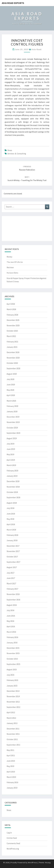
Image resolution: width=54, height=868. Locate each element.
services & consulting (17, 154)
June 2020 (11, 385)
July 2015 (10, 675)
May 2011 (10, 750)
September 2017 (13, 562)
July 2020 (10, 379)
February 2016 (12, 637)
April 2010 (11, 772)
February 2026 (12, 315)
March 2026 (11, 309)
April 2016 (11, 626)
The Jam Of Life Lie (15, 262)
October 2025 (12, 331)
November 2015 (13, 653)
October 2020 (12, 363)
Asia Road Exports (13, 3)
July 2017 (10, 573)
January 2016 (12, 643)
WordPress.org (13, 849)
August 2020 (12, 374)
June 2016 (11, 616)
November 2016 (13, 594)
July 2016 (10, 610)
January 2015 (12, 686)
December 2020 (13, 352)
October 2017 (12, 557)
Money (9, 257)
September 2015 (13, 664)
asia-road (36, 49)
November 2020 (13, 358)
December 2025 (13, 320)
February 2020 (12, 406)
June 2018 (11, 514)
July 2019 (10, 444)
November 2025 (13, 325)
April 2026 (11, 304)
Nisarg (48, 863)
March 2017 (11, 583)
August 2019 (12, 438)
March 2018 (11, 530)
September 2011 (13, 745)
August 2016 (12, 605)
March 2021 (11, 336)
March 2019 (11, 465)
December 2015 (13, 648)
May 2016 (10, 621)
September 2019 (13, 433)
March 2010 (11, 777)
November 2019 (13, 422)
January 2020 (12, 411)
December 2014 (13, 691)
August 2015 (12, 669)
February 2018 (12, 535)
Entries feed (12, 838)
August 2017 (12, 567)
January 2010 (12, 788)
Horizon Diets (12, 273)
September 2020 (13, 368)
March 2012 (11, 718)
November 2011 (13, 734)
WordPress (33, 863)
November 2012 (13, 702)
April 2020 (11, 395)
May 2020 (10, 390)
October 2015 (12, 659)
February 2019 (12, 471)
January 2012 (12, 723)
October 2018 (12, 492)
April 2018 (11, 524)
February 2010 (12, 782)
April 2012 (11, 712)
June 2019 (11, 449)
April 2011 (11, 755)
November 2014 (13, 696)
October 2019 (12, 428)
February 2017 (12, 589)
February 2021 (12, 342)
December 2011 (13, 729)
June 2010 (11, 761)
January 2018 (12, 540)
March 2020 (11, 401)
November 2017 (13, 551)
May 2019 (10, 454)
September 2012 (13, 707)
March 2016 (11, 632)
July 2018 (10, 508)
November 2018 (13, 487)
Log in (9, 833)
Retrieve (10, 267)
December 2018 (13, 481)
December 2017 (13, 546)
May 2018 (10, 519)
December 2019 (13, 417)
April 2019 (11, 460)
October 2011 (12, 739)
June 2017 (11, 578)
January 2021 (12, 347)
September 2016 (13, 600)
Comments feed (13, 843)
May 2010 (10, 766)
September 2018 (13, 497)
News (10, 150)
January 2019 (12, 476)
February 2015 (12, 680)
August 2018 (12, 503)
